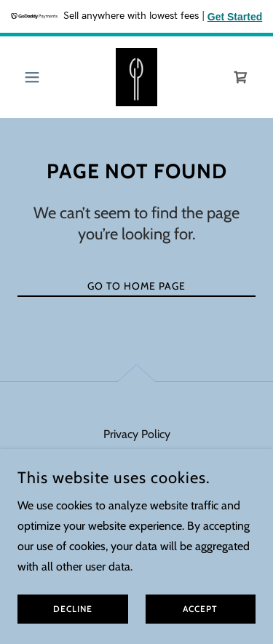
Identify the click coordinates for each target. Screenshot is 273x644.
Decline (73, 629)
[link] (136, 77)
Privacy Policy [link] (137, 434)
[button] (35, 77)
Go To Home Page (136, 286)
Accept (200, 629)
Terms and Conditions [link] (136, 457)
